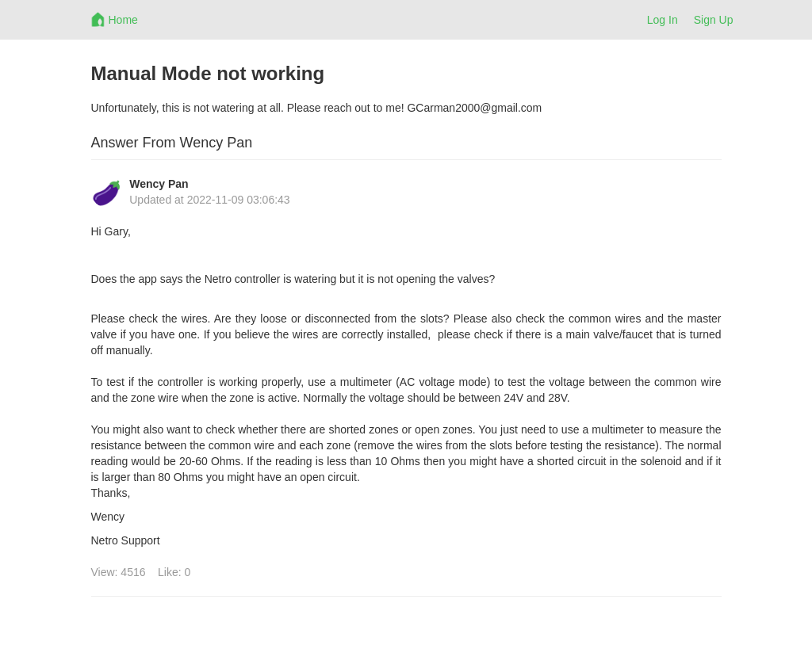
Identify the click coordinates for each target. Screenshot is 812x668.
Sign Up (714, 20)
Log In (663, 20)
